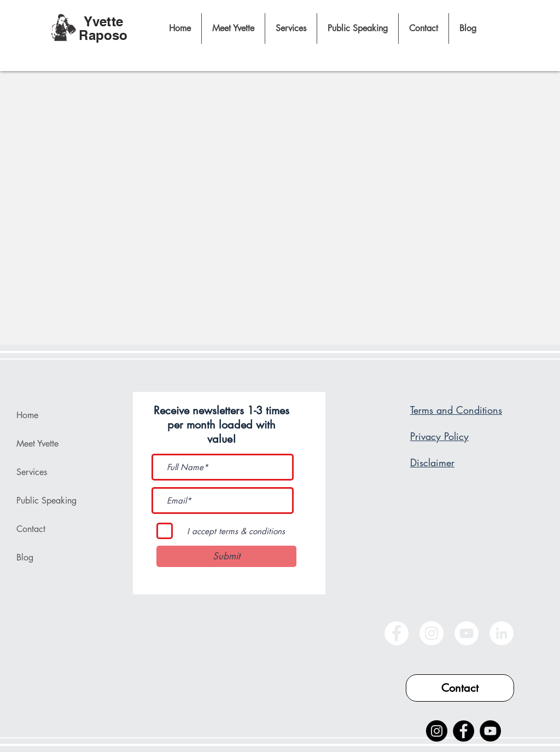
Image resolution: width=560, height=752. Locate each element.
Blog (25, 557)
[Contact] (460, 688)
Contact (31, 529)
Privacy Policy (439, 436)
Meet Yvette (37, 444)
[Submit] (226, 556)
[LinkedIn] (501, 633)
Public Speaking (46, 501)
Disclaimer (432, 462)
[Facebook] (396, 633)
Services (32, 472)
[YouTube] (466, 633)
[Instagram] (431, 633)
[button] (291, 28)
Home (27, 415)
